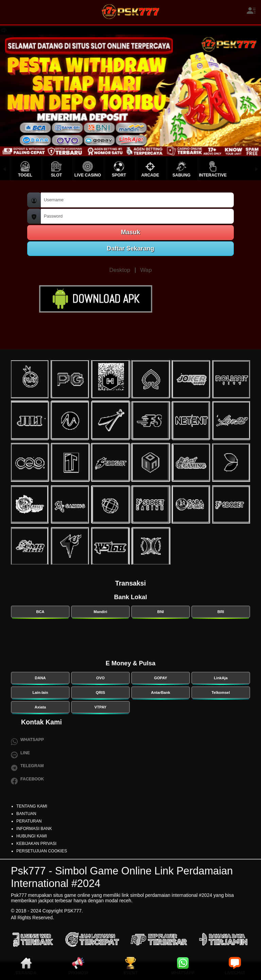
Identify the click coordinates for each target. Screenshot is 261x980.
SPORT (119, 175)
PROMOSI (78, 973)
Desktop (120, 270)
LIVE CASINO (88, 175)
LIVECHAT (235, 973)
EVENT (131, 973)
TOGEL (25, 175)
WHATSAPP (183, 973)
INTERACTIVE (213, 175)
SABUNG (181, 175)
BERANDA (26, 973)
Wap (146, 270)
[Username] (137, 200)
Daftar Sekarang (130, 248)
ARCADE (150, 175)
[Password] (137, 216)
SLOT (57, 175)
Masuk (131, 232)
